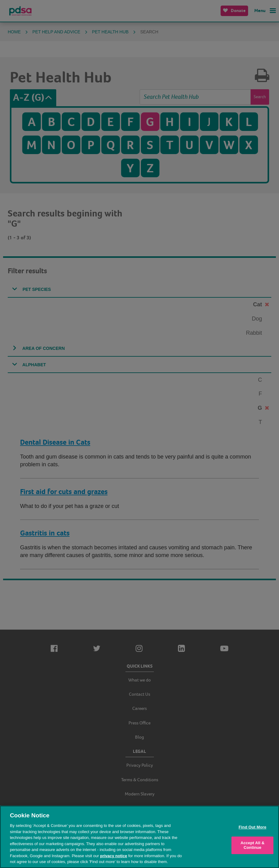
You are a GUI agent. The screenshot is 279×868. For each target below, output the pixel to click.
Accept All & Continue (252, 845)
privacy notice (114, 856)
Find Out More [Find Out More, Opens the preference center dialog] (252, 827)
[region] (139, 837)
